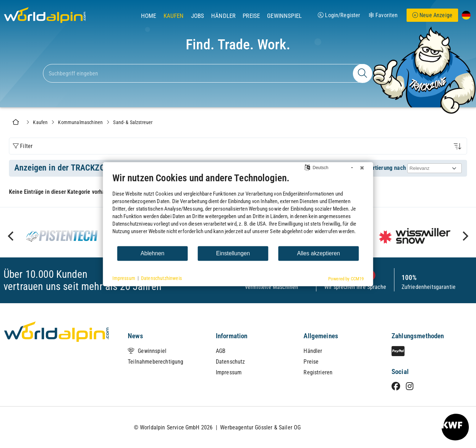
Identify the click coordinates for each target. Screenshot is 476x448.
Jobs (198, 16)
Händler (223, 16)
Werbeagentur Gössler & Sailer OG (260, 427)
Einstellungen (233, 253)
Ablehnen (153, 253)
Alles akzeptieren (319, 253)
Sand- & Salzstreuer (133, 122)
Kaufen (174, 16)
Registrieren (318, 372)
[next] (465, 236)
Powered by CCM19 (346, 278)
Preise (251, 16)
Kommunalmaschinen (80, 122)
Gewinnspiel (284, 16)
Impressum (229, 372)
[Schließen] (362, 168)
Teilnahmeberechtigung (156, 362)
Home (149, 16)
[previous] (11, 236)
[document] (238, 209)
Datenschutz (230, 362)
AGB (221, 351)
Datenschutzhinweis (161, 278)
